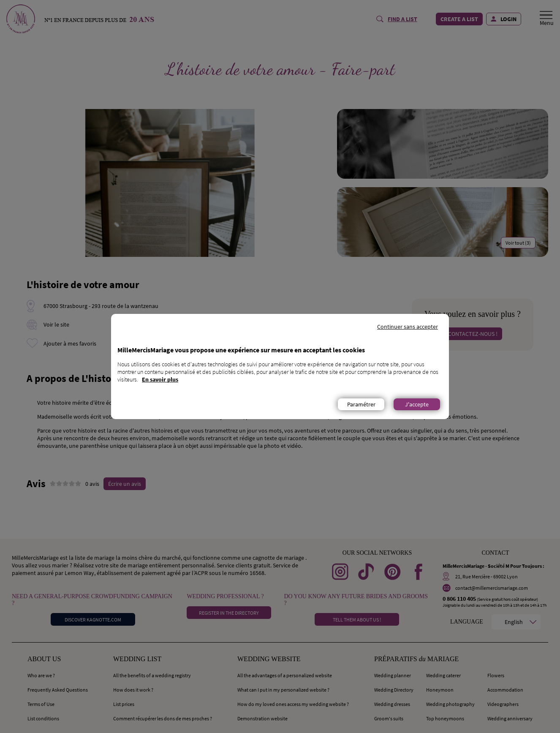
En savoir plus (160, 379)
